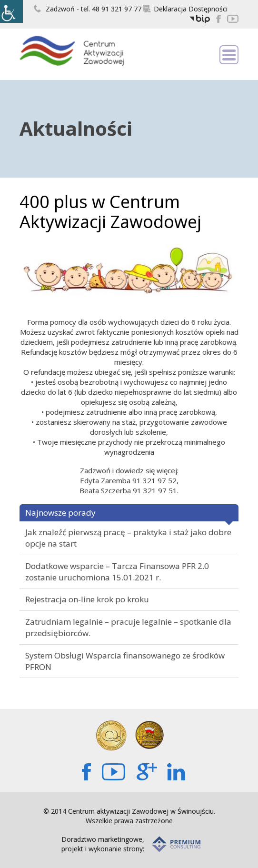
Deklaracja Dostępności (185, 9)
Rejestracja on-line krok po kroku (87, 599)
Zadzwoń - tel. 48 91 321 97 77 (88, 9)
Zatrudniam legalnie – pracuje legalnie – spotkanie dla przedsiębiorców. (128, 627)
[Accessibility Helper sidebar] (11, 11)
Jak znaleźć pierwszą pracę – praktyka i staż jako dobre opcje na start (128, 538)
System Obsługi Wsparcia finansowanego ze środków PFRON (125, 661)
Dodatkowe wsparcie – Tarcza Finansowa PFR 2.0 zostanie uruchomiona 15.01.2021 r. (117, 572)
